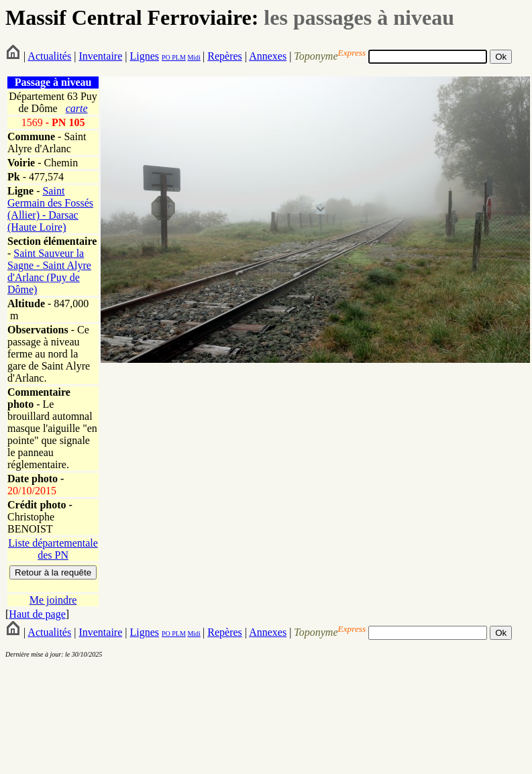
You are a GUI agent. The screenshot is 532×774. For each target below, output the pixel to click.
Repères (225, 56)
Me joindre (53, 600)
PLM (178, 57)
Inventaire (100, 56)
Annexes (268, 56)
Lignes (144, 56)
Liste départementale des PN (53, 549)
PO (166, 57)
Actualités (49, 56)
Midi (194, 57)
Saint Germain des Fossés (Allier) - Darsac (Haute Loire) (50, 209)
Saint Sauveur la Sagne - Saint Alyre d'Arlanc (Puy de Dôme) (49, 271)
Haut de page (37, 614)
